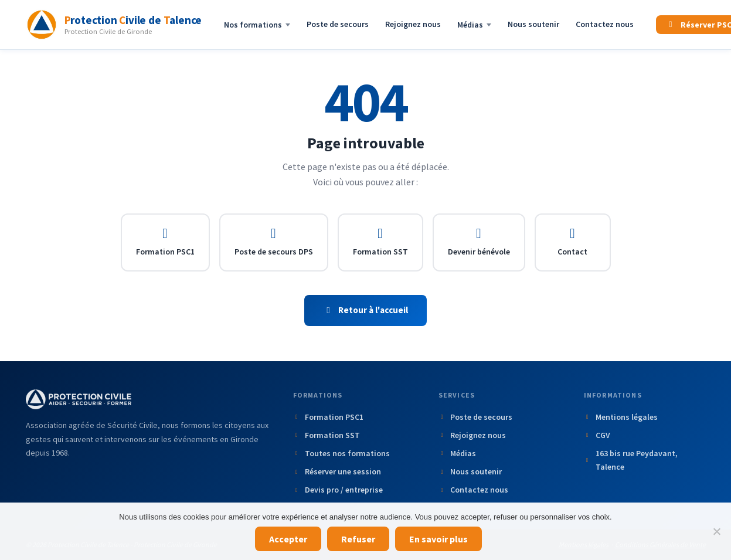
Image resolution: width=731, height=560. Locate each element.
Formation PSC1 (165, 242)
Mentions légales (621, 417)
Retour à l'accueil (366, 310)
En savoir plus (438, 539)
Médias (474, 25)
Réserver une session (337, 471)
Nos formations (257, 25)
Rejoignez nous (413, 24)
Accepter (288, 539)
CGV (597, 435)
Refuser (358, 539)
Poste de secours (338, 24)
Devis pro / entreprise (338, 490)
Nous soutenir (533, 24)
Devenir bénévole (479, 242)
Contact (572, 242)
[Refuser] (716, 531)
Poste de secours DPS (274, 242)
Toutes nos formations (342, 453)
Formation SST (380, 242)
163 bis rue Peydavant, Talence (631, 460)
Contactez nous (605, 24)
